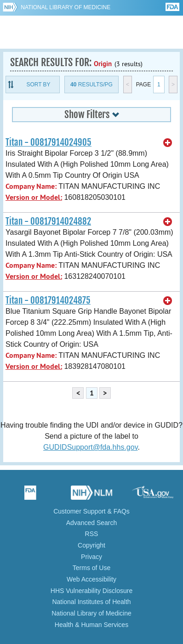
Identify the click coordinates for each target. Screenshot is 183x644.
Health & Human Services (91, 625)
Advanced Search (92, 523)
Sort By (38, 85)
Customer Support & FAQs (91, 511)
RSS (92, 534)
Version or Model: (34, 197)
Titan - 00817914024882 (48, 221)
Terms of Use (91, 568)
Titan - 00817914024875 (48, 300)
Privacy (91, 557)
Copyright (91, 545)
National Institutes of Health (91, 602)
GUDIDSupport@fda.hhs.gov (90, 447)
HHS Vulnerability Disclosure (91, 591)
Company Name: (31, 186)
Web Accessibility (91, 579)
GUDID (92, 32)
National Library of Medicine (66, 7)
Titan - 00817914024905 (49, 142)
